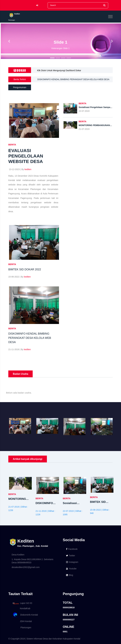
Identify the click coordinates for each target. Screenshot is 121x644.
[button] (9, 41)
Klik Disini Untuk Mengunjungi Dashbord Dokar (59, 70)
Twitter (71, 556)
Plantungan (21, 627)
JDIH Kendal (22, 621)
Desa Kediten (18, 555)
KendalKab (21, 608)
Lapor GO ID (22, 603)
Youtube (71, 569)
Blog (70, 575)
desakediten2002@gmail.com (26, 567)
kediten (28, 169)
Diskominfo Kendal (25, 615)
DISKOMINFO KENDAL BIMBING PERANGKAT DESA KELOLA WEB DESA (73, 79)
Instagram (72, 562)
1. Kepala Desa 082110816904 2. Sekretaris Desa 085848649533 (33, 561)
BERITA (12, 145)
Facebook (72, 549)
